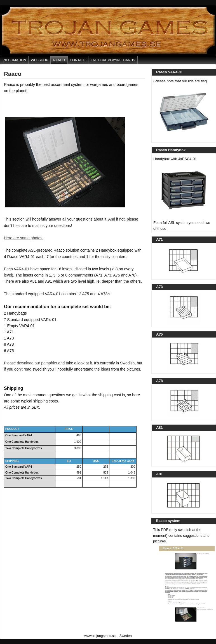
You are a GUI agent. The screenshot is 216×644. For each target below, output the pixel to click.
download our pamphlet (37, 363)
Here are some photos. (24, 238)
